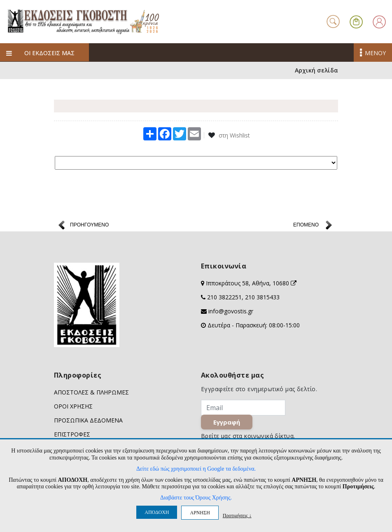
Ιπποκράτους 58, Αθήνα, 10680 (251, 284)
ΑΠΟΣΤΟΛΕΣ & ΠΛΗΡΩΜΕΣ (91, 393)
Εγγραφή (227, 423)
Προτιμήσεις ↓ (237, 515)
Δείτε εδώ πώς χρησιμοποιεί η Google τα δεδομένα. (196, 469)
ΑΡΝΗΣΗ (200, 513)
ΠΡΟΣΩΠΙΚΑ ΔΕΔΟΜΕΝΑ (88, 421)
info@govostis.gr (231, 312)
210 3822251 (224, 298)
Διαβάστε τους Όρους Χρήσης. (196, 498)
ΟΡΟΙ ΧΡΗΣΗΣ (73, 407)
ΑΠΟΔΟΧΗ (157, 512)
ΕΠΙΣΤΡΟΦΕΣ (72, 435)
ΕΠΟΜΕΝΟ (306, 226)
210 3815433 (262, 298)
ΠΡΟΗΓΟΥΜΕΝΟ (89, 226)
